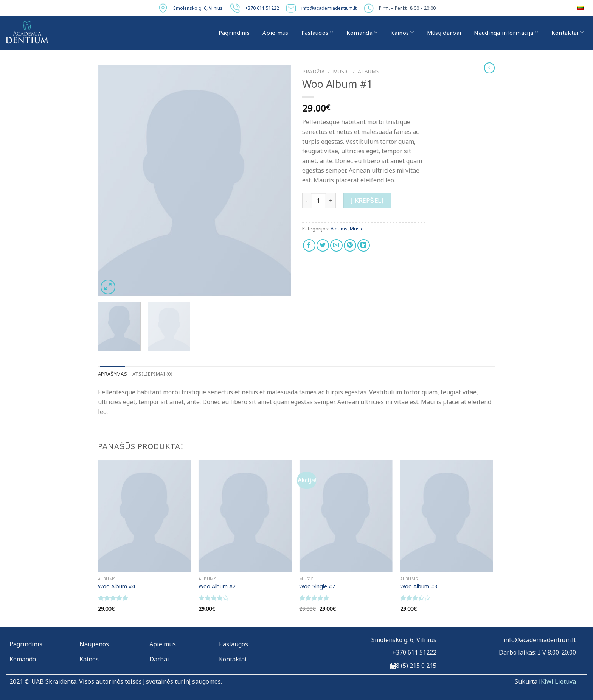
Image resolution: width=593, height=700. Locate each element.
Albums (369, 71)
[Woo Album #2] (245, 516)
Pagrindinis (234, 33)
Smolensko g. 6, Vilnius (198, 8)
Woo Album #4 (116, 586)
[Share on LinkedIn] (364, 245)
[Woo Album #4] (145, 516)
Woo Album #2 (217, 586)
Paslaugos (317, 33)
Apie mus (275, 33)
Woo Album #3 (419, 586)
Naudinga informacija (506, 33)
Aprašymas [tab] (113, 374)
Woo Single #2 (317, 586)
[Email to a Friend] (336, 245)
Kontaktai (567, 33)
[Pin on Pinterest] (350, 245)
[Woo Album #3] (447, 516)
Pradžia (314, 71)
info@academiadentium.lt (329, 8)
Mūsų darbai (444, 33)
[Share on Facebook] (309, 245)
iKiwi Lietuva (557, 681)
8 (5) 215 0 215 (416, 666)
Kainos (402, 33)
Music (341, 71)
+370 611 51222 (262, 8)
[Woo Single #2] (346, 516)
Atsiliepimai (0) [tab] (152, 374)
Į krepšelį (367, 201)
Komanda (362, 33)
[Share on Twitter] (323, 245)
